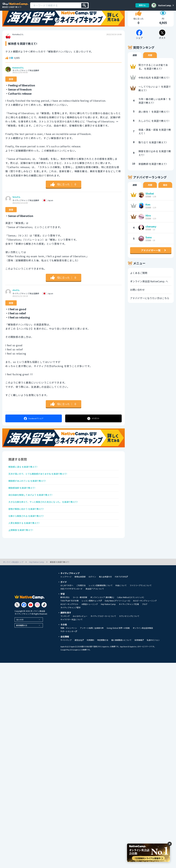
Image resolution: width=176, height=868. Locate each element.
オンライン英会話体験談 (143, 649)
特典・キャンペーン (69, 649)
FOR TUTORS (121, 598)
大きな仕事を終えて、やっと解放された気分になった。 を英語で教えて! (48, 518)
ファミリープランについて (141, 607)
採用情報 (139, 661)
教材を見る (65, 619)
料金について (121, 607)
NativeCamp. (165, 5)
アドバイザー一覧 (151, 261)
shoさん (16, 301)
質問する (141, 5)
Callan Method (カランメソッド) (130, 619)
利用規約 (90, 661)
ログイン (92, 598)
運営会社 (79, 661)
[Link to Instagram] (37, 626)
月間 (150, 66)
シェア (33, 429)
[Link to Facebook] (24, 626)
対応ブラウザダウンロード (71, 610)
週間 (135, 66)
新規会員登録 (80, 598)
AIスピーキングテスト (69, 625)
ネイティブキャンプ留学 (70, 629)
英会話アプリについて (95, 610)
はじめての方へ (67, 607)
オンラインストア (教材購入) (102, 619)
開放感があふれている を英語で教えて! (30, 494)
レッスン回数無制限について (101, 607)
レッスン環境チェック (92, 622)
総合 (165, 196)
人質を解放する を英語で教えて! (26, 543)
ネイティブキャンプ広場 (129, 625)
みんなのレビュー (80, 637)
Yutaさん (16, 208)
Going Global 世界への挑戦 (118, 649)
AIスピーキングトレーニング (145, 622)
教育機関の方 (22, 647)
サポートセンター (69, 653)
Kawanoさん (18, 78)
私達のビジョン (153, 661)
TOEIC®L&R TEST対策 (69, 622)
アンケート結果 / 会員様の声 (92, 649)
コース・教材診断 (80, 619)
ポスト (94, 429)
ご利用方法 (81, 607)
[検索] (85, 5)
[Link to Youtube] (31, 626)
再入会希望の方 (105, 598)
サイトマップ (66, 661)
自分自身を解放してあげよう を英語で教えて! (34, 510)
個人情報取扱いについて (121, 661)
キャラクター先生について (71, 641)
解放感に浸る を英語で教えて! (25, 478)
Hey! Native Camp (108, 625)
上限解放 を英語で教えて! (23, 551)
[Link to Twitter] (17, 626)
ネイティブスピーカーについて (103, 637)
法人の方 (20, 641)
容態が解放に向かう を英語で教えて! (29, 526)
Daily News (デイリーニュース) (117, 622)
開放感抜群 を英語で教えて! (24, 502)
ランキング (65, 637)
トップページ (66, 598)
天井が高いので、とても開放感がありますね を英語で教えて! (42, 486)
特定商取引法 (103, 661)
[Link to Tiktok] (44, 626)
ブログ (145, 625)
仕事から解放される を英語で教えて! (29, 535)
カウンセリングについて (129, 637)
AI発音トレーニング (90, 625)
